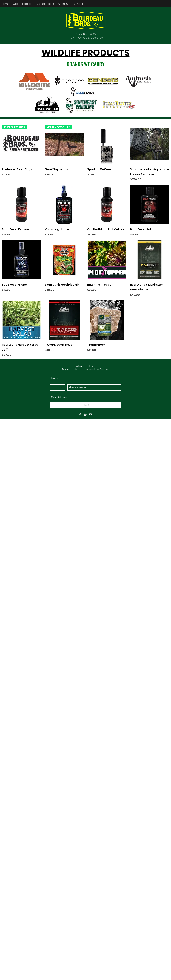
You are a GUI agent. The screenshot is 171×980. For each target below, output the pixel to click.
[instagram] (85, 414)
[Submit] (85, 405)
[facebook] (80, 414)
